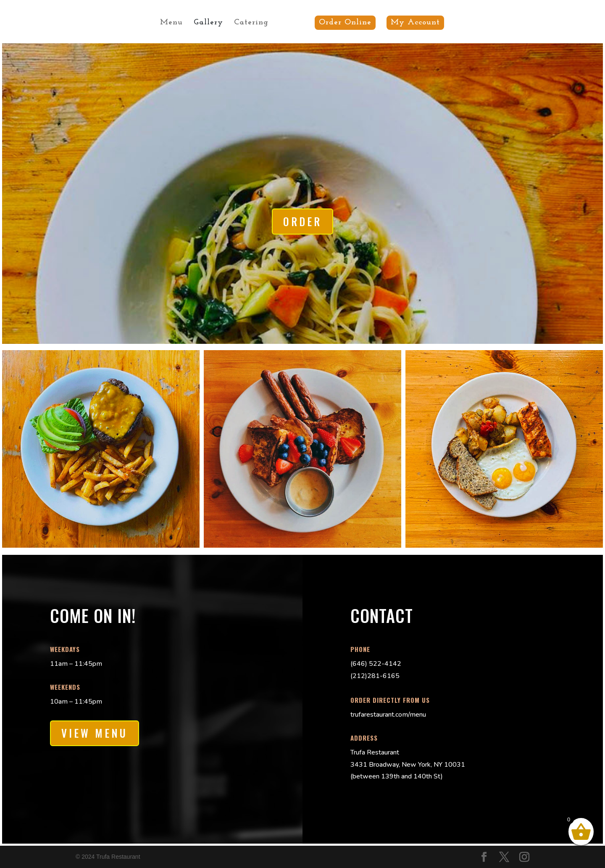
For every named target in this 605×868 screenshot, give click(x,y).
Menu (174, 23)
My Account (412, 22)
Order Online (342, 22)
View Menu (95, 733)
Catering (254, 23)
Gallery (211, 23)
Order (302, 221)
